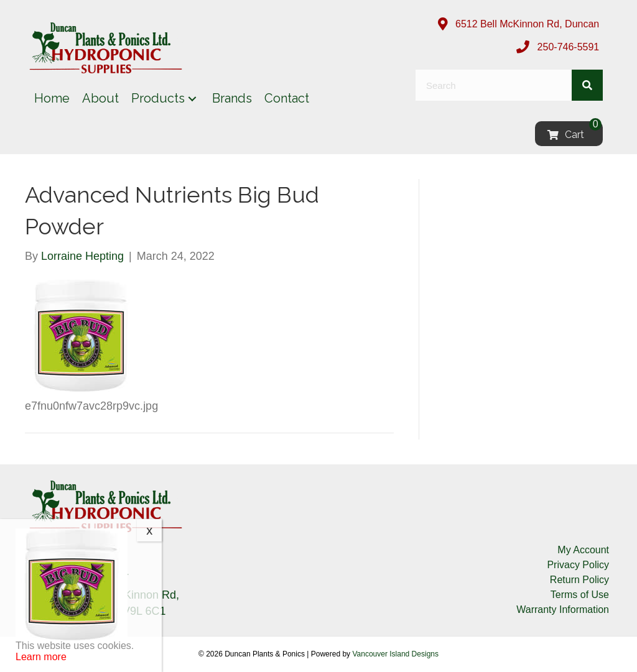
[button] (192, 99)
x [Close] (149, 530)
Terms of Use (580, 595)
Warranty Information (563, 610)
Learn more (41, 657)
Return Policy (579, 580)
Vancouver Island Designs (395, 654)
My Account (583, 550)
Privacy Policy (578, 565)
